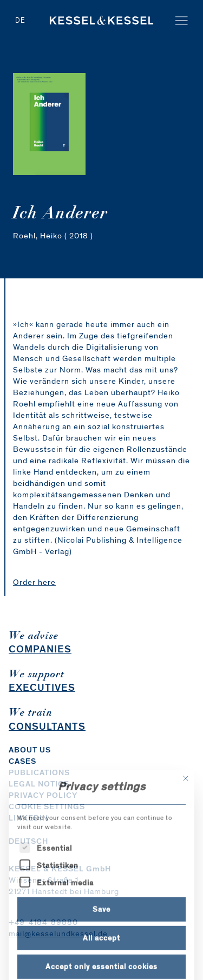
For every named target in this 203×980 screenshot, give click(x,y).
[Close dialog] (186, 821)
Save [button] (101, 951)
